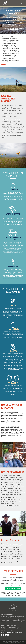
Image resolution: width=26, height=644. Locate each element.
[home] (5, 3)
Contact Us (21, 632)
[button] (22, 3)
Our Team (3, 632)
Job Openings (8, 632)
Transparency (15, 632)
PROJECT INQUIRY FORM (13, 589)
